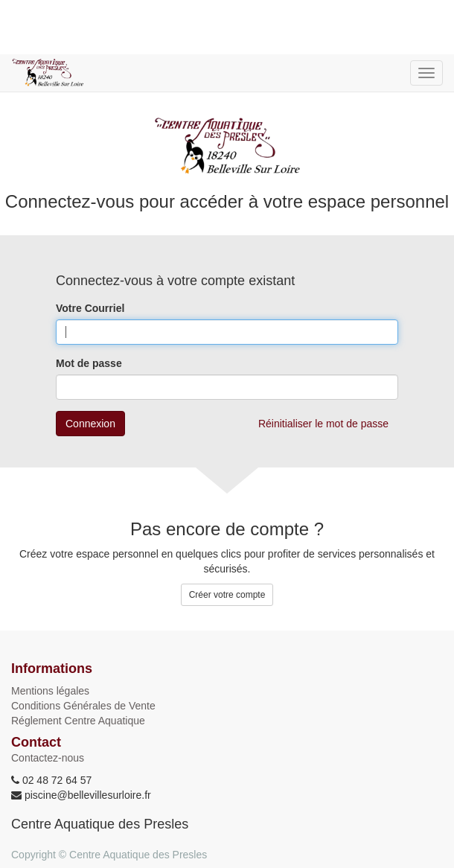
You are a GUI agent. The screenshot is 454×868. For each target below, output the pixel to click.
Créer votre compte (227, 595)
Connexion (90, 424)
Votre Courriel (90, 308)
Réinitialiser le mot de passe (323, 424)
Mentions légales (50, 691)
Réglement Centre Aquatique (78, 721)
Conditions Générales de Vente (83, 706)
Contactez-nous (48, 758)
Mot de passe (89, 363)
